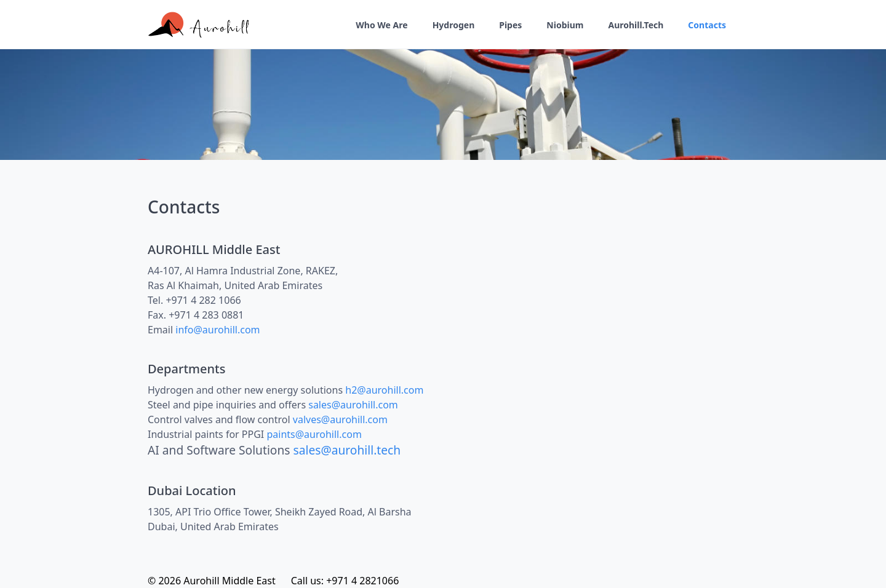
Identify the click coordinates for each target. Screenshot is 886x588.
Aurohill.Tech (636, 25)
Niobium (565, 25)
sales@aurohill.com (353, 405)
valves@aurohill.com (340, 419)
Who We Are (381, 25)
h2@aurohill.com (384, 390)
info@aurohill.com (218, 330)
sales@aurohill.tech (347, 450)
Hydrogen (454, 25)
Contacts (707, 25)
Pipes (510, 25)
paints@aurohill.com (314, 434)
